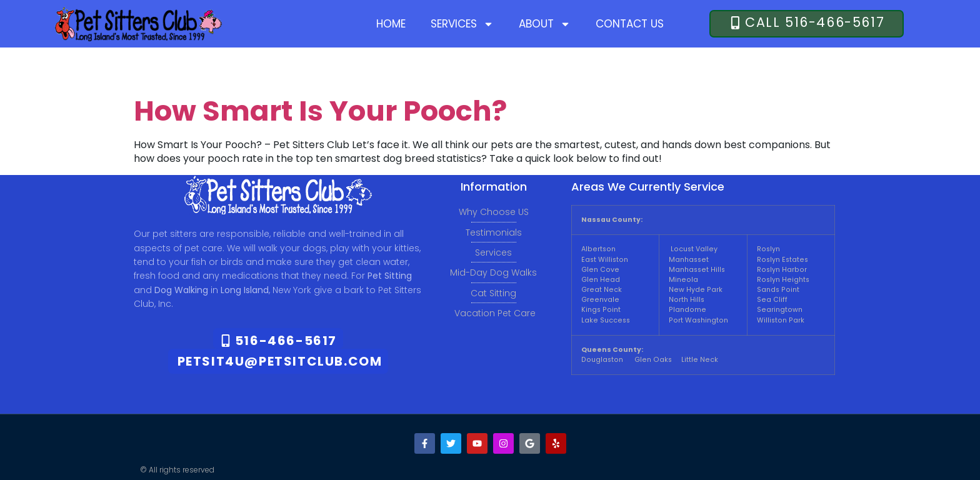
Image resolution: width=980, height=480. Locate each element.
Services (462, 24)
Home (391, 24)
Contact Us (630, 24)
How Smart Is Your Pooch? (320, 111)
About (545, 24)
